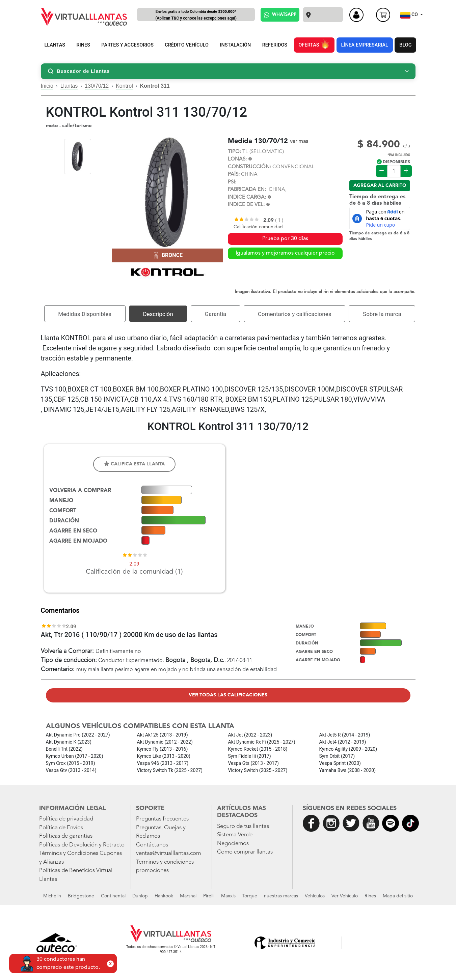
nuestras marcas (281, 896)
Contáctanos (152, 845)
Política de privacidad (66, 819)
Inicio (47, 86)
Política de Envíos (61, 828)
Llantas (69, 86)
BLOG (405, 45)
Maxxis (228, 896)
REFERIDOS (275, 45)
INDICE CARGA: (247, 197)
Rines (370, 896)
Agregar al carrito (380, 185)
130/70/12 (97, 86)
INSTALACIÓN (236, 45)
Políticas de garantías (66, 836)
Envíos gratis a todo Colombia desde (196, 15)
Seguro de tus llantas (243, 826)
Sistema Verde (235, 835)
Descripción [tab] (158, 314)
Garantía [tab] (215, 314)
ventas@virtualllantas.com (168, 853)
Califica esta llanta (134, 464)
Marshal (188, 896)
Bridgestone (81, 896)
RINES (83, 45)
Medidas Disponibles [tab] (85, 314)
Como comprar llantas (245, 852)
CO (410, 15)
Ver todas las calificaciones (228, 695)
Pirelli (209, 896)
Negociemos (233, 844)
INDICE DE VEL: (246, 205)
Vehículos (315, 896)
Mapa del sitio (398, 896)
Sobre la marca (382, 314)
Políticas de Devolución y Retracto (82, 845)
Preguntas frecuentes (162, 819)
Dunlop (140, 896)
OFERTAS (314, 44)
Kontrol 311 (155, 86)
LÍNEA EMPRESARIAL (365, 45)
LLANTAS (55, 45)
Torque (250, 896)
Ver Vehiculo (345, 896)
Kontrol (124, 86)
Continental (113, 896)
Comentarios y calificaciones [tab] (295, 314)
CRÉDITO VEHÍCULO (187, 45)
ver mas (299, 142)
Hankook (164, 896)
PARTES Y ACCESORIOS (127, 45)
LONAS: (237, 159)
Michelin (52, 896)
